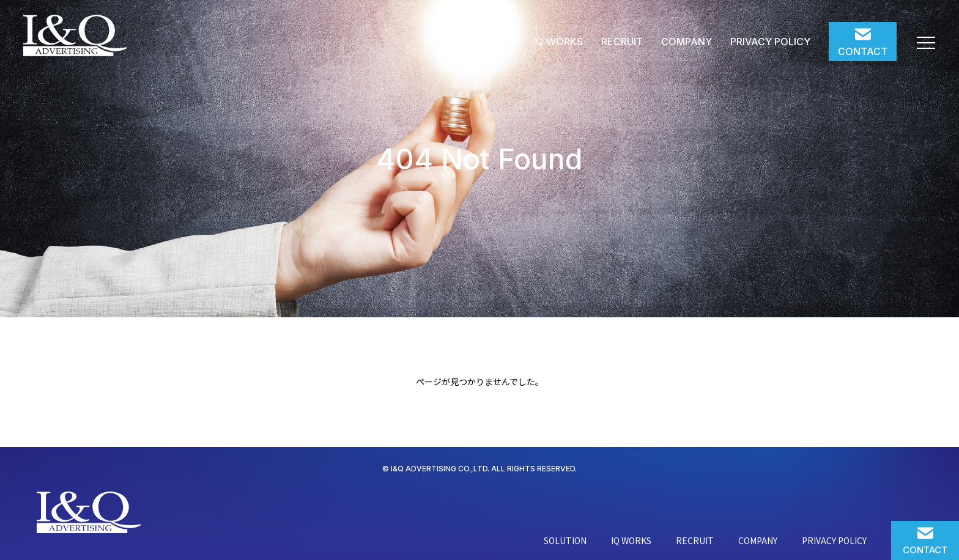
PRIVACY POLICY (770, 42)
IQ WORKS (558, 42)
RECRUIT (622, 42)
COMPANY (687, 42)
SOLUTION (490, 42)
